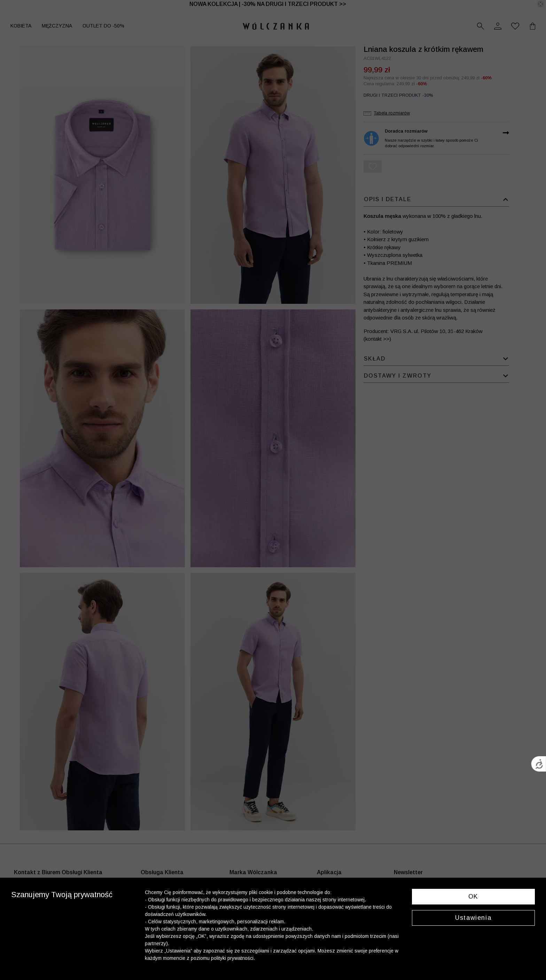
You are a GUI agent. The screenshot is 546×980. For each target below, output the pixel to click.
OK (473, 896)
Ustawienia (473, 918)
